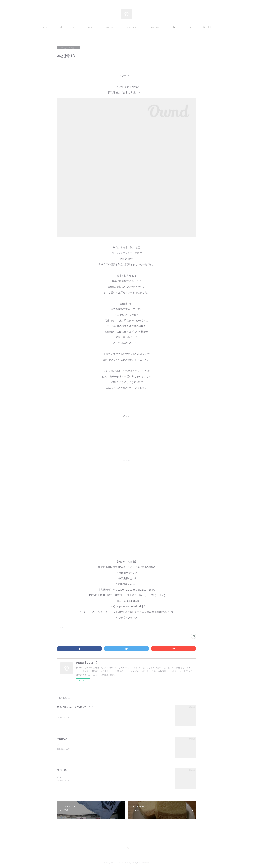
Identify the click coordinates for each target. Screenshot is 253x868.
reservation (111, 27)
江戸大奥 (62, 770)
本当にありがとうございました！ (75, 707)
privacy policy (154, 27)
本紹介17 (62, 739)
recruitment (132, 27)
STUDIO (207, 27)
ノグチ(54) (61, 627)
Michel (127, 461)
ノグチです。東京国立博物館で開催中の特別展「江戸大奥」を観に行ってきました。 (97, 777)
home (45, 27)
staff (60, 27)
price (75, 27)
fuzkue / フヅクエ (123, 253)
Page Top (127, 849)
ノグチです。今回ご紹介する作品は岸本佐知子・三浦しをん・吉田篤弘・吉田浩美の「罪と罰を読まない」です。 (110, 745)
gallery (174, 27)
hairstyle (91, 27)
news (190, 27)
